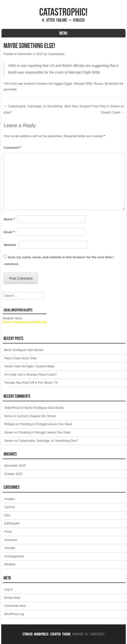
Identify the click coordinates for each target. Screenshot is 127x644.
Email (9, 232)
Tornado (9, 548)
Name (9, 219)
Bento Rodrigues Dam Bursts (24, 350)
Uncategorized (14, 556)
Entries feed (12, 598)
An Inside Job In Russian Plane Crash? (30, 375)
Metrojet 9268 (83, 84)
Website (10, 245)
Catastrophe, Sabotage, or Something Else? (48, 441)
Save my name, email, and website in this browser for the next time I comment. (58, 261)
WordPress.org (14, 614)
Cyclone (9, 507)
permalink (10, 89)
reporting (35, 66)
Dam (7, 515)
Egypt (68, 84)
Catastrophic (56, 54)
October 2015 (13, 474)
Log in (8, 589)
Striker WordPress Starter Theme (47, 634)
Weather (10, 564)
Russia (98, 84)
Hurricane (11, 540)
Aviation (42, 84)
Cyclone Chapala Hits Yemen (36, 416)
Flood (8, 532)
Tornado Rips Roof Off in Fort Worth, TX (31, 383)
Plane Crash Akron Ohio (20, 358)
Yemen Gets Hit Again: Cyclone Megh (29, 366)
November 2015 (15, 466)
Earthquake (12, 523)
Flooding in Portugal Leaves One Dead (46, 424)
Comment (12, 148)
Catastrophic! (63, 12)
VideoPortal (12, 408)
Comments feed (15, 606)
